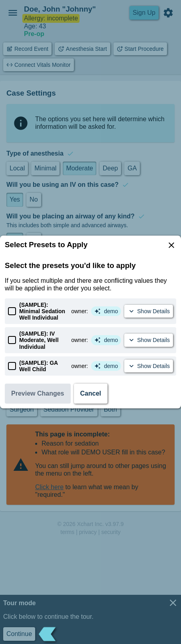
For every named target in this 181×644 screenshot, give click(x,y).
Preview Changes (38, 393)
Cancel (91, 393)
